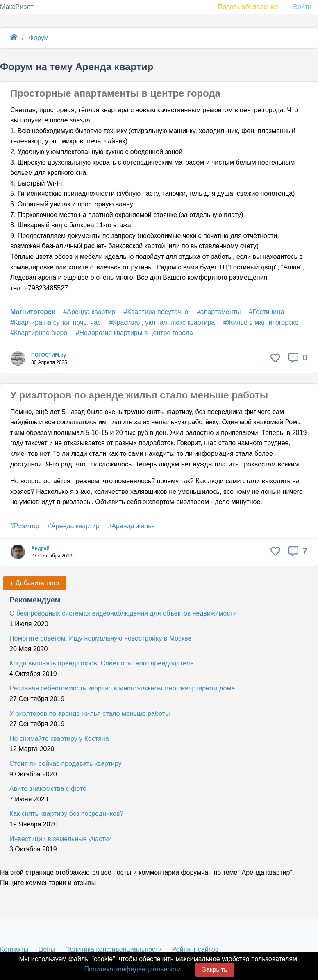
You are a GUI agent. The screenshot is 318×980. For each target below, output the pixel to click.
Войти (302, 7)
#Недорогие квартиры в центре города (134, 333)
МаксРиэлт (17, 7)
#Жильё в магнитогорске (261, 323)
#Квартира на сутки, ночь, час (56, 323)
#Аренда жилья (131, 526)
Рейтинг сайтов (195, 949)
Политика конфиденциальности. (133, 969)
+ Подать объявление (245, 7)
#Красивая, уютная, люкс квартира (162, 323)
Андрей (40, 548)
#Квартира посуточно (156, 312)
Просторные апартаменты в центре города (115, 93)
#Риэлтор (25, 526)
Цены (47, 949)
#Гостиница (267, 312)
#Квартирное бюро (39, 333)
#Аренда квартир (89, 312)
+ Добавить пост (35, 583)
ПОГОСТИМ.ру (49, 355)
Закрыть (215, 970)
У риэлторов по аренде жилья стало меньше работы (139, 395)
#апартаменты (219, 312)
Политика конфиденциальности (114, 949)
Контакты (14, 949)
